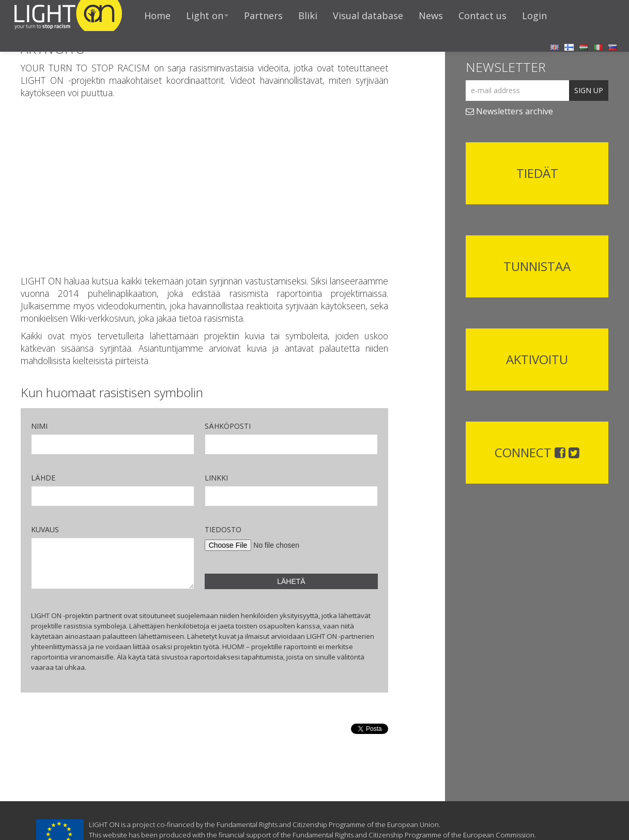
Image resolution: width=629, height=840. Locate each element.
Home (157, 16)
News (431, 16)
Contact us (482, 16)
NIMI (39, 426)
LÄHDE (43, 478)
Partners (263, 16)
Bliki (308, 16)
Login (534, 16)
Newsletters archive (509, 111)
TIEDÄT (537, 173)
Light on (207, 16)
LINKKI (216, 478)
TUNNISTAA (537, 266)
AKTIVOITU (537, 359)
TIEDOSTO (223, 529)
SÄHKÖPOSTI (228, 426)
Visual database (368, 16)
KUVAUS (45, 529)
